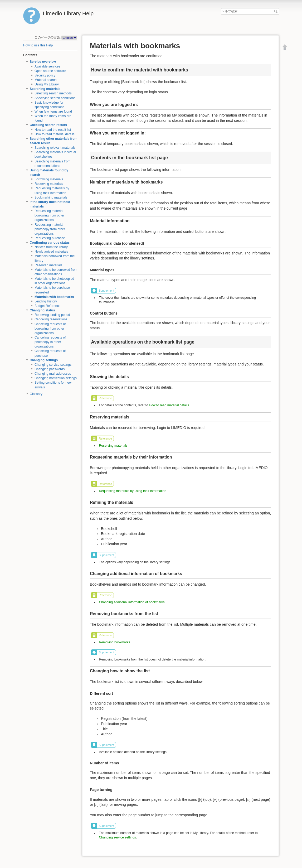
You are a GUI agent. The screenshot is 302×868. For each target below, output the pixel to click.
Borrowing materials (49, 179)
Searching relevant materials (55, 148)
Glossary (36, 394)
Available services (47, 66)
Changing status (42, 310)
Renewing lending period (52, 315)
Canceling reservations (51, 319)
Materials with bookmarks (54, 297)
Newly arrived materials (51, 252)
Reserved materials (48, 265)
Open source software (50, 71)
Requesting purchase (50, 238)
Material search (46, 80)
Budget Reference (48, 306)
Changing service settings (53, 365)
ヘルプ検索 (276, 11)
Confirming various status (50, 243)
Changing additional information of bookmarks (132, 602)
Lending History (46, 301)
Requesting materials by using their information (132, 491)
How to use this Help (38, 45)
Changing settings (44, 360)
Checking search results (48, 125)
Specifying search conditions (55, 98)
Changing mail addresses (53, 374)
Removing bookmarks (114, 642)
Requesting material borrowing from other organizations (49, 215)
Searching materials (45, 89)
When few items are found (53, 112)
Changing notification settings (56, 378)
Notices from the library (51, 247)
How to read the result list (53, 130)
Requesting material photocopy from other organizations (50, 229)
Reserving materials (49, 184)
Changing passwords (50, 369)
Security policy (45, 75)
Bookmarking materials (51, 197)
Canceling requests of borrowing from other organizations (50, 329)
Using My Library (47, 84)
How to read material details (55, 134)
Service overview (43, 62)
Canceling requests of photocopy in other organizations (50, 342)
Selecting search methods (53, 93)
